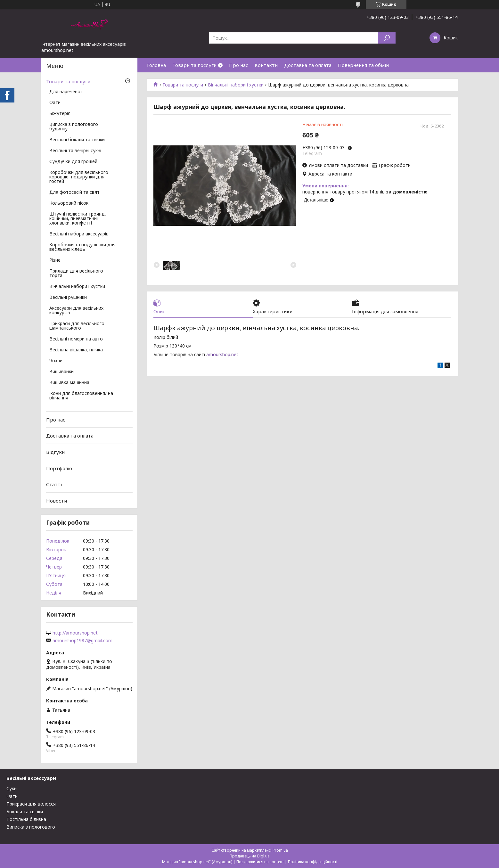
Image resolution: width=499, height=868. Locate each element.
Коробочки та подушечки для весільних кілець (82, 247)
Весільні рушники (68, 298)
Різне (55, 260)
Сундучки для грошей (73, 162)
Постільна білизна (26, 819)
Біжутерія (60, 114)
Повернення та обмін (363, 65)
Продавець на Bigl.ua (250, 856)
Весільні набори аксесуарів (79, 234)
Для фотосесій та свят (74, 192)
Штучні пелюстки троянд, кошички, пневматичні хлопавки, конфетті (78, 219)
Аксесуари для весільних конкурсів (76, 311)
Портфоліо (59, 468)
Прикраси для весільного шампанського (77, 326)
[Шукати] (387, 38)
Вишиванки (61, 372)
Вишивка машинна (69, 383)
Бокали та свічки (25, 811)
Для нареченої (66, 92)
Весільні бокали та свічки (77, 140)
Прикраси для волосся (31, 804)
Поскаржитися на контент (260, 862)
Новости (57, 501)
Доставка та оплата (308, 65)
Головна (156, 65)
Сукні (12, 788)
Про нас (239, 65)
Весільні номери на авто (76, 339)
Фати (55, 103)
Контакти (266, 65)
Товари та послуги (194, 65)
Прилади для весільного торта (76, 274)
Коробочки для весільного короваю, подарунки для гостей (79, 177)
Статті (54, 484)
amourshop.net (222, 354)
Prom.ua (280, 850)
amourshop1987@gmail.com (82, 641)
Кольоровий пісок (69, 203)
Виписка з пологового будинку (74, 127)
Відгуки (55, 452)
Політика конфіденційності (313, 862)
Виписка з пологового (31, 827)
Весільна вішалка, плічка (76, 350)
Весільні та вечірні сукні (75, 151)
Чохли (56, 361)
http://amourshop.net (75, 633)
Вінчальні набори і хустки (236, 85)
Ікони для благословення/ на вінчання (81, 396)
